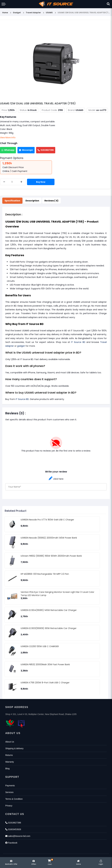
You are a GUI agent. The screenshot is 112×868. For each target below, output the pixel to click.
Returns (9, 755)
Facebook (11, 843)
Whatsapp (8, 150)
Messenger (26, 150)
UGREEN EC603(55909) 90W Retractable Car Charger (49, 628)
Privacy (9, 806)
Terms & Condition (14, 799)
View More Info (8, 138)
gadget (21, 346)
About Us (10, 742)
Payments (10, 786)
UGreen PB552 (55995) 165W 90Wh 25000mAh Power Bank (51, 556)
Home (5, 13)
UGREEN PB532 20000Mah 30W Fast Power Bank (45, 664)
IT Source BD (78, 342)
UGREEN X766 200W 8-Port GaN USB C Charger (45, 683)
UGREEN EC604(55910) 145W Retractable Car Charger (49, 610)
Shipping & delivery (14, 748)
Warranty (10, 762)
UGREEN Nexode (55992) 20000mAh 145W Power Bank (49, 538)
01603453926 (13, 829)
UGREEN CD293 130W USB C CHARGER (40, 646)
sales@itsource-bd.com (18, 836)
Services (9, 792)
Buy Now (41, 182)
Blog (7, 769)
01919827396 (46, 150)
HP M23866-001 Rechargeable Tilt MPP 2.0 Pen (45, 574)
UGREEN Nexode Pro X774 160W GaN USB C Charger (47, 520)
